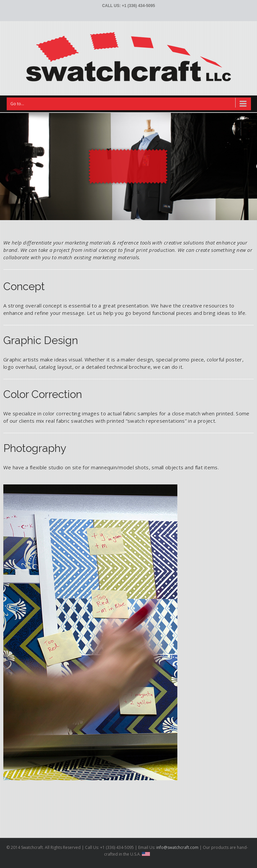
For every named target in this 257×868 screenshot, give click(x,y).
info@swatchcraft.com (177, 847)
